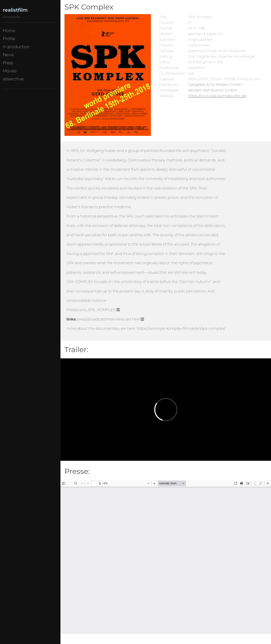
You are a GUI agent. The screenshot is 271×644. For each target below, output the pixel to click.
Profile (9, 39)
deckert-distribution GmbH (212, 90)
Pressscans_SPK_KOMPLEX (91, 310)
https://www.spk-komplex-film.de (217, 96)
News (8, 55)
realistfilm (15, 10)
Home (9, 31)
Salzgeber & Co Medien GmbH (215, 85)
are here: (109, 319)
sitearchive (13, 79)
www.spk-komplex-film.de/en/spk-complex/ (187, 329)
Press (8, 63)
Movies (10, 71)
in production (16, 47)
